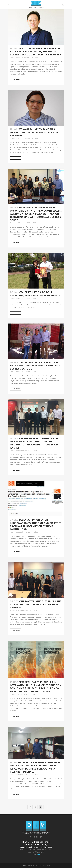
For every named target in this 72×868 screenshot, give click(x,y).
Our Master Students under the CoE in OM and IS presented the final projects (36, 604)
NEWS (28, 58)
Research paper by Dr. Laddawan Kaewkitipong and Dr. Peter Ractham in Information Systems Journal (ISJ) (36, 525)
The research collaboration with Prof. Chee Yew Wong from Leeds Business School (35, 366)
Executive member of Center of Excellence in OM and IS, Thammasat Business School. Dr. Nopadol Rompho (35, 52)
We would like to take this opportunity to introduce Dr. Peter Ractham (34, 132)
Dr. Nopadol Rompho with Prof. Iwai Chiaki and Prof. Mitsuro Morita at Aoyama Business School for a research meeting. (35, 767)
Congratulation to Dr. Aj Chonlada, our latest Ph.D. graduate (35, 294)
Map (38, 855)
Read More (16, 80)
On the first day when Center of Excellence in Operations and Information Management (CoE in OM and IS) (34, 443)
